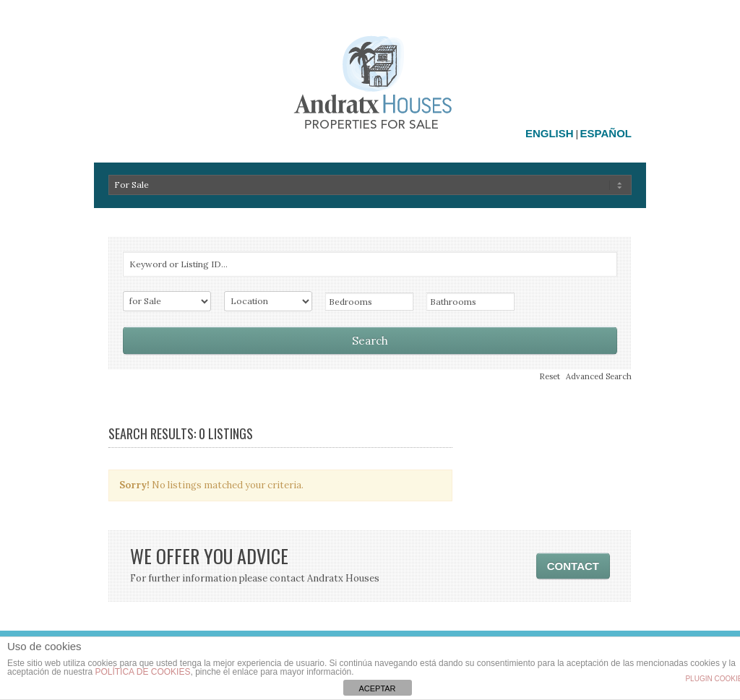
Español (606, 133)
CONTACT (573, 566)
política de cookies (142, 672)
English (550, 133)
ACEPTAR (377, 688)
